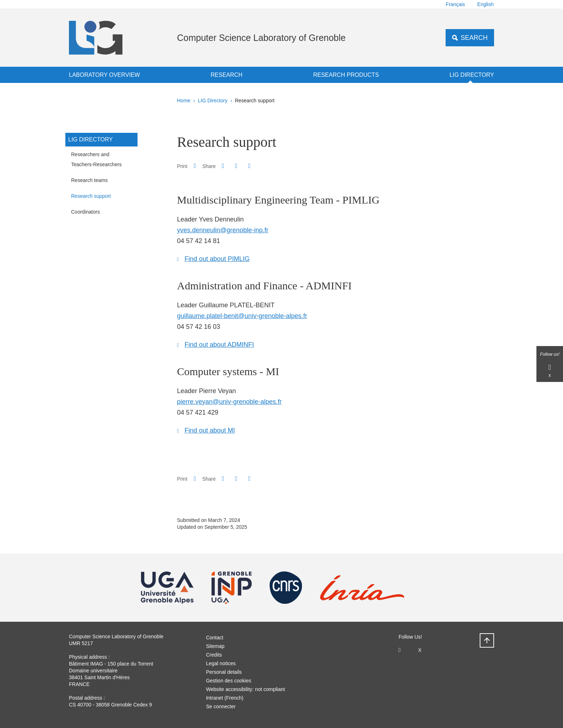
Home (184, 101)
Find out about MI (210, 430)
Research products (346, 75)
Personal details (224, 672)
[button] (223, 166)
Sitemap (215, 646)
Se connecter (221, 706)
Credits (214, 655)
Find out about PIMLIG (217, 259)
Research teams (89, 180)
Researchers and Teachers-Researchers (96, 159)
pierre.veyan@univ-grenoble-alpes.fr (229, 402)
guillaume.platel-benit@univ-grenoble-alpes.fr (242, 316)
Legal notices (221, 663)
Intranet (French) (225, 698)
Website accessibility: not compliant (246, 689)
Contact (215, 638)
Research (226, 75)
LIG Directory (472, 75)
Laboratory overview (104, 75)
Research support (91, 196)
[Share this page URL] (249, 166)
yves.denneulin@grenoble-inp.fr (223, 230)
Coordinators (85, 212)
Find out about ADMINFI (219, 345)
